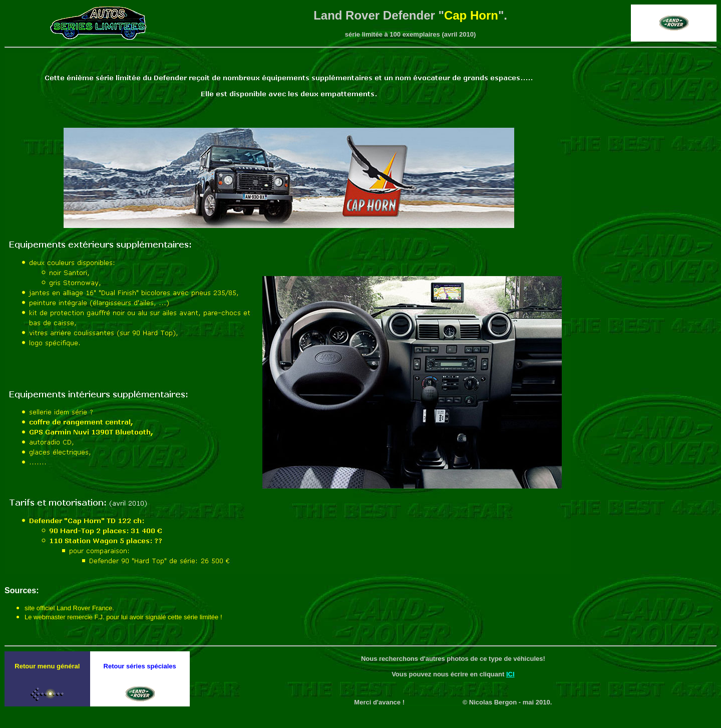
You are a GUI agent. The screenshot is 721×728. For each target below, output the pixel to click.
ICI (510, 674)
